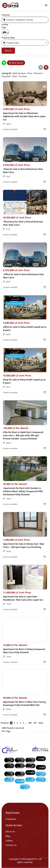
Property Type (8, 38)
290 (30, 723)
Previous (5, 723)
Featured (6, 76)
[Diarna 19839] (10, 5)
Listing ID (6, 73)
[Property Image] (25, 94)
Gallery (9, 841)
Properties (11, 819)
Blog (8, 836)
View (15, 76)
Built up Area (19, 73)
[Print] (4, 63)
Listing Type (5, 26)
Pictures (38, 73)
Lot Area (23, 76)
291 (35, 723)
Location (6, 15)
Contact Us (11, 845)
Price (30, 73)
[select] (5, 32)
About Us (10, 832)
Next (41, 723)
